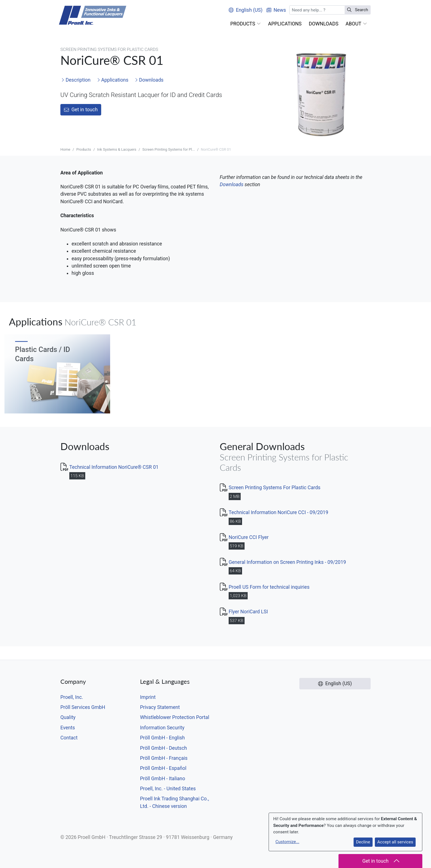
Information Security (162, 728)
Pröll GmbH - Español (163, 768)
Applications (113, 80)
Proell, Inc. (72, 697)
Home (65, 149)
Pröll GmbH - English (162, 738)
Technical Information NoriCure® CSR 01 (114, 467)
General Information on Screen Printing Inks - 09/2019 (287, 562)
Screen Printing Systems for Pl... (169, 149)
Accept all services (395, 842)
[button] (246, 24)
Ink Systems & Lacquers (117, 149)
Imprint (148, 697)
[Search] (317, 10)
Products (84, 149)
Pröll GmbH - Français (164, 758)
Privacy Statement (160, 707)
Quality (68, 717)
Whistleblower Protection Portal (175, 717)
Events (68, 728)
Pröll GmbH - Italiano (163, 779)
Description (76, 80)
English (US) (246, 10)
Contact (69, 738)
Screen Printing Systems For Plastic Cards (274, 488)
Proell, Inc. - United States (168, 789)
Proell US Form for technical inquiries (269, 587)
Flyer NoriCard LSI (248, 612)
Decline (363, 842)
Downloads (149, 80)
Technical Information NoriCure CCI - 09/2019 (278, 512)
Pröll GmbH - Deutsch (164, 748)
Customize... (287, 842)
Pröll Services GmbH (83, 707)
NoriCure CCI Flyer (249, 537)
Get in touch (81, 110)
